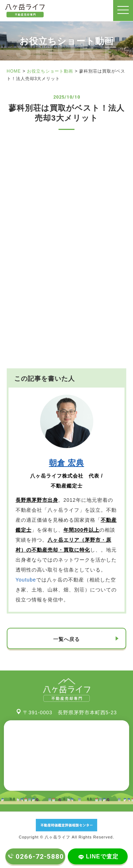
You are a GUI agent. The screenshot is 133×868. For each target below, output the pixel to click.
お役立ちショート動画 (50, 71)
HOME (14, 71)
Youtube (26, 580)
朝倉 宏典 (66, 463)
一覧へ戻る (66, 639)
